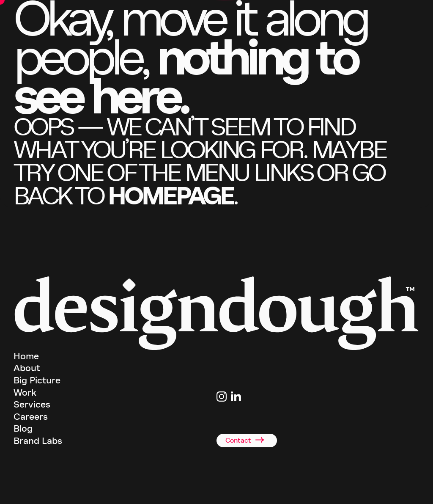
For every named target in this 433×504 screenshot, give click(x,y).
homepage (170, 196)
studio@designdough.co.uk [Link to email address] (245, 411)
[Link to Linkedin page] (236, 397)
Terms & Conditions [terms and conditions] (238, 491)
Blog (23, 429)
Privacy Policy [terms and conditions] (276, 491)
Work (25, 393)
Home (26, 356)
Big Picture (37, 380)
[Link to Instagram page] (222, 397)
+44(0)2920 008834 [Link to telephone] (237, 421)
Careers (31, 417)
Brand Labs (38, 441)
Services (32, 405)
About (27, 368)
